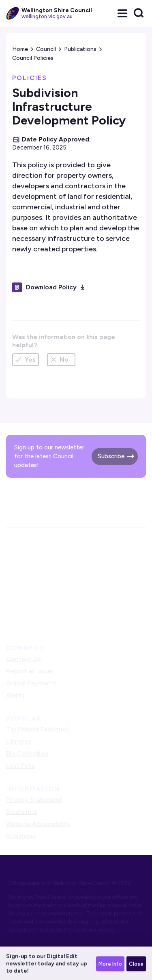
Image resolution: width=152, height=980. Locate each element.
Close (136, 964)
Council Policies (33, 58)
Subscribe (111, 456)
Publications (80, 49)
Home (20, 49)
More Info (110, 964)
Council (46, 49)
